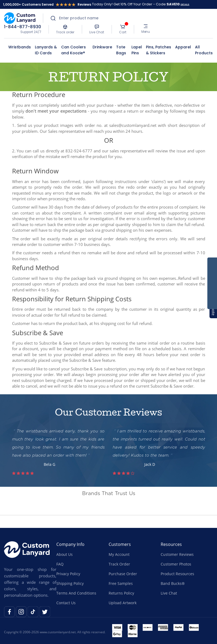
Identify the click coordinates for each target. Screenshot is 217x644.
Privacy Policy (68, 574)
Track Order (119, 564)
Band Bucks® (173, 583)
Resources (171, 544)
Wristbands (20, 47)
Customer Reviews (177, 554)
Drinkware (102, 47)
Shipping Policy (70, 583)
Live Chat (169, 593)
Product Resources (177, 574)
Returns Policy (121, 593)
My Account (119, 554)
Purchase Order (123, 574)
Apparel (183, 47)
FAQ (60, 564)
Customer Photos (176, 564)
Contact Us (66, 603)
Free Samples (121, 583)
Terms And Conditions (76, 593)
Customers (120, 544)
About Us (65, 554)
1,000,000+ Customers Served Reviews (47, 4)
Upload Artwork (123, 603)
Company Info (70, 544)
